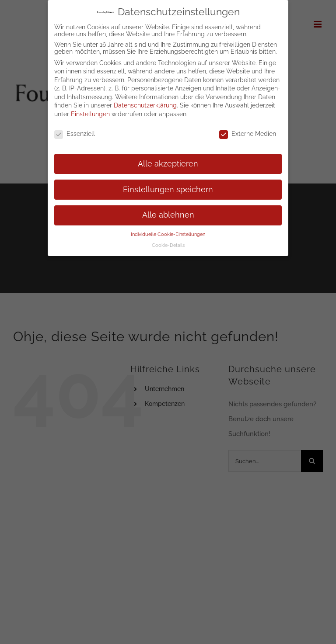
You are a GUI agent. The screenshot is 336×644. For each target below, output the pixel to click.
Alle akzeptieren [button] (168, 164)
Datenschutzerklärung (145, 105)
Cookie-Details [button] (168, 245)
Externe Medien (248, 134)
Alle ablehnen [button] (168, 215)
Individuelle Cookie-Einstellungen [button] (168, 234)
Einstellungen (90, 114)
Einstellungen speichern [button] (168, 190)
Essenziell (75, 134)
